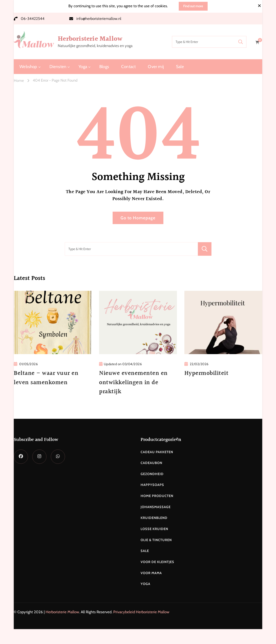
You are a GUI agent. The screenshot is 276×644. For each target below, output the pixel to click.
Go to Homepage (138, 218)
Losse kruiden (154, 529)
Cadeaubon (151, 463)
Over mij (156, 67)
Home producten (157, 496)
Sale (180, 67)
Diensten (58, 67)
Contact (128, 67)
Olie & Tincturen (156, 540)
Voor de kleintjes (157, 562)
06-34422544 (33, 19)
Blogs (104, 67)
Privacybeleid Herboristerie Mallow (141, 612)
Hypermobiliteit (206, 373)
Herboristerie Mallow (90, 39)
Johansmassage (156, 507)
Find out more (193, 6)
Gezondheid (152, 474)
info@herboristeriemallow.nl (99, 19)
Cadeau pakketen (157, 452)
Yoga (83, 67)
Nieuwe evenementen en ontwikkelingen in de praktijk (133, 382)
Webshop (28, 67)
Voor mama (151, 573)
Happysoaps (152, 485)
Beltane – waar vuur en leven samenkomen (46, 378)
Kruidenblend (154, 518)
